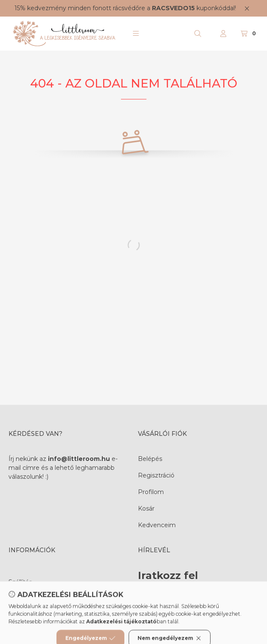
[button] (136, 34)
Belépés (150, 459)
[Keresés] (198, 34)
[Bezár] (247, 8)
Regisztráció (156, 475)
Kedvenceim (157, 525)
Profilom (151, 492)
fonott (102, 8)
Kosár (146, 508)
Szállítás (20, 582)
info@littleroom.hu (79, 459)
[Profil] (223, 34)
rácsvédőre (129, 8)
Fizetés (19, 599)
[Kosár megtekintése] (249, 34)
